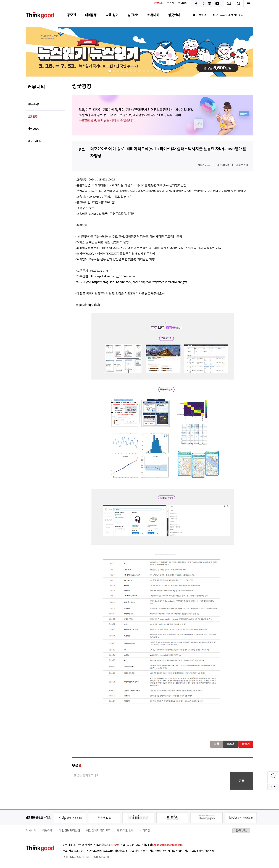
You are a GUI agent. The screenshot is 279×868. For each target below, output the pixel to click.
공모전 (71, 15)
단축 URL (241, 831)
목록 (217, 744)
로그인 (170, 3)
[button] (110, 71)
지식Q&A (33, 129)
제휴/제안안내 (125, 831)
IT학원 (131, 214)
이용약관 (48, 831)
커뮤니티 (153, 15)
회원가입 (183, 3)
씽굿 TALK (34, 141)
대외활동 (91, 15)
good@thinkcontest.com (168, 845)
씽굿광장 (33, 117)
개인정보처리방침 (70, 831)
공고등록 (158, 3)
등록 (242, 781)
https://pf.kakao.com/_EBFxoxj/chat (113, 276)
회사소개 (31, 831)
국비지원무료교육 (115, 214)
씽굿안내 (174, 15)
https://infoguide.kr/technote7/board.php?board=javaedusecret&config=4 (140, 282)
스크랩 (231, 744)
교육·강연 (112, 15)
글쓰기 (246, 744)
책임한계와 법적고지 (98, 831)
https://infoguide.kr (88, 305)
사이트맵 (145, 831)
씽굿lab (133, 15)
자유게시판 (34, 104)
